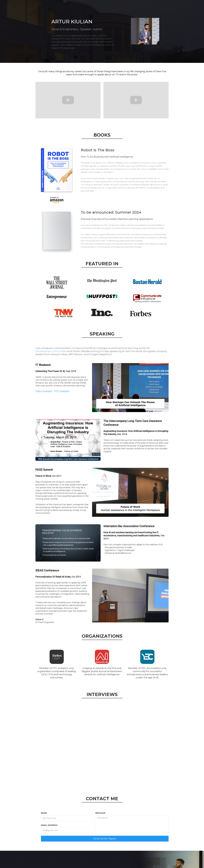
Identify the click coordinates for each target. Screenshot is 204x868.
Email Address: (49, 825)
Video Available (44, 391)
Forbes (63, 351)
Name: (44, 813)
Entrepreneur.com (46, 351)
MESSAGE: (101, 813)
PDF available (62, 391)
